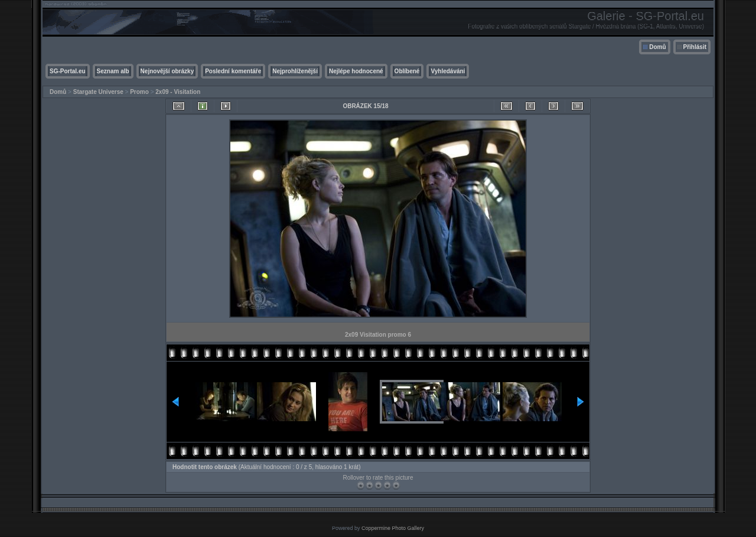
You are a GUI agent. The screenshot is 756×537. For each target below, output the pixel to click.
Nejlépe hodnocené (356, 71)
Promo (139, 92)
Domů (657, 47)
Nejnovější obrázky (167, 71)
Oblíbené (407, 71)
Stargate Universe (98, 92)
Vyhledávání (448, 71)
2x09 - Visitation (178, 92)
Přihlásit (695, 47)
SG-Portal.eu (68, 71)
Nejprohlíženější (295, 71)
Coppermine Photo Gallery (393, 528)
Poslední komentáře (233, 71)
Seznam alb (113, 71)
